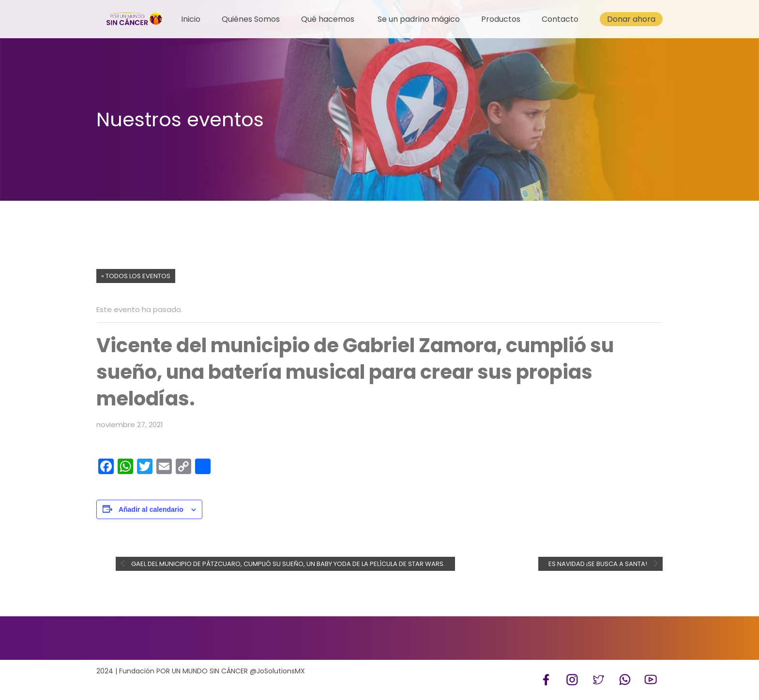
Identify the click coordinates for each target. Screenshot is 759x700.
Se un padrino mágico (419, 19)
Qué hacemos (328, 19)
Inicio (191, 19)
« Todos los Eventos (136, 276)
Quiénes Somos (251, 19)
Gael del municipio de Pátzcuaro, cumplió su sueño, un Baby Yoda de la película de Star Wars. (287, 564)
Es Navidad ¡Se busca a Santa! (599, 564)
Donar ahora (631, 19)
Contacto (560, 19)
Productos (501, 19)
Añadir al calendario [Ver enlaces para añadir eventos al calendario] (151, 509)
